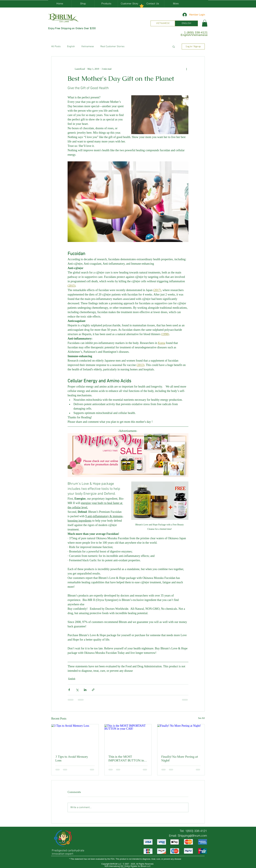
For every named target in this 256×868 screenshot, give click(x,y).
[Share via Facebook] (69, 690)
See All (201, 718)
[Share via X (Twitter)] (77, 690)
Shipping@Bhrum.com (192, 836)
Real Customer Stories (112, 46)
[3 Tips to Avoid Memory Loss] (75, 737)
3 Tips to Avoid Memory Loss (72, 759)
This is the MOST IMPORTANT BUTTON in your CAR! (126, 759)
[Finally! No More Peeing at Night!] (181, 737)
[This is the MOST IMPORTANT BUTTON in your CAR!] (128, 737)
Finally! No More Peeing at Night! (180, 759)
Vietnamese (88, 46)
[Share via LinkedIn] (85, 690)
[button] (205, 23)
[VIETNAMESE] (163, 23)
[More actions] (186, 69)
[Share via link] (93, 690)
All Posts (56, 46)
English (71, 46)
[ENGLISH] (186, 23)
